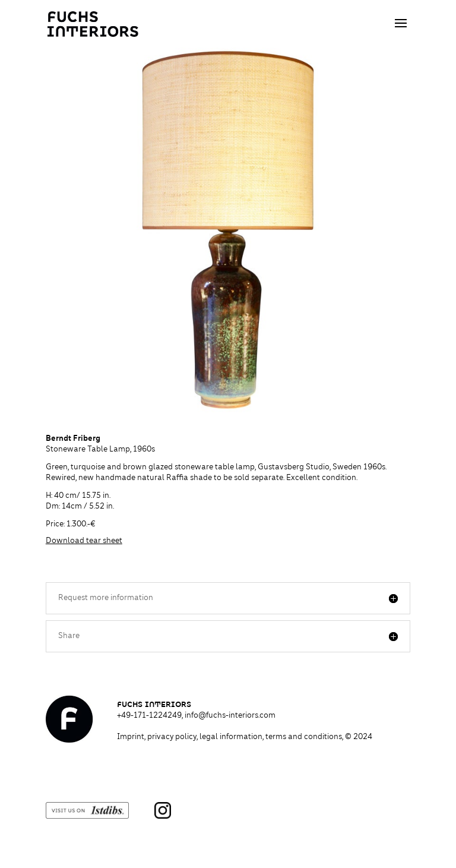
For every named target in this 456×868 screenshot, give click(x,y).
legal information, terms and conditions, (286, 737)
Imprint (131, 737)
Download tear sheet (84, 541)
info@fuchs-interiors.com (230, 716)
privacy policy (172, 737)
